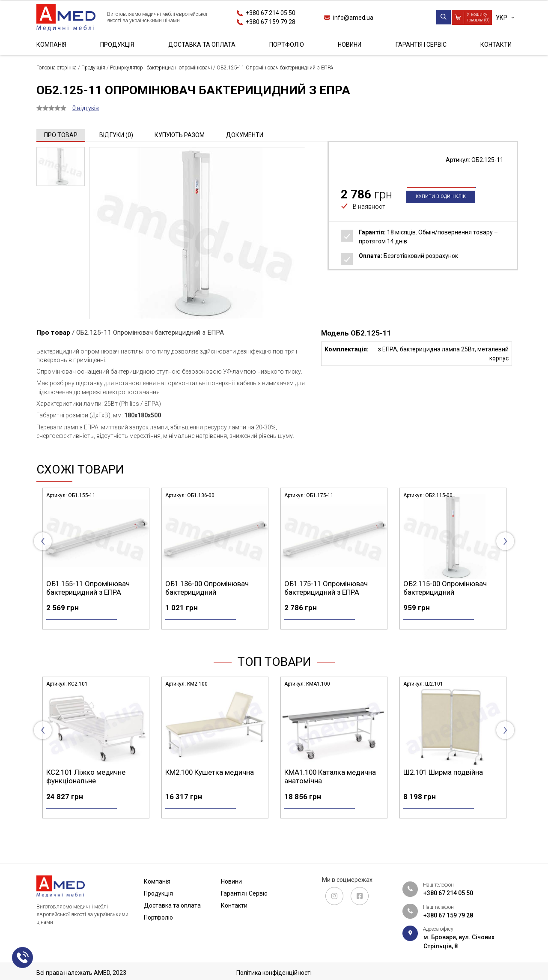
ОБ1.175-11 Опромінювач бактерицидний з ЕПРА (445, 588)
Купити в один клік (441, 211)
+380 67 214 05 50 (271, 13)
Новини (350, 45)
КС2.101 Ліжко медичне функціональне (205, 791)
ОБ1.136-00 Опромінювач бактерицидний (326, 588)
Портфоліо (287, 45)
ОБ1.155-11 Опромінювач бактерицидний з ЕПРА (207, 588)
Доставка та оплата (202, 45)
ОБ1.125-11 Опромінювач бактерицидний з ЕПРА (88, 588)
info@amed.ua (353, 18)
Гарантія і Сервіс (421, 45)
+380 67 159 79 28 (271, 22)
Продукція (117, 45)
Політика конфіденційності (274, 973)
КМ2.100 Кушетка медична (329, 787)
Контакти (496, 45)
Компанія (51, 45)
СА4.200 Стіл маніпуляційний (94, 787)
